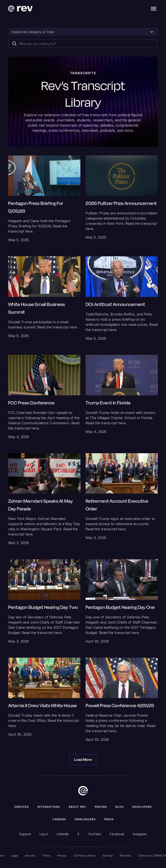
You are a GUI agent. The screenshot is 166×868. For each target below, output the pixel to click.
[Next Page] (83, 760)
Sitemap (108, 856)
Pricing (101, 807)
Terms (46, 856)
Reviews (125, 856)
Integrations (49, 807)
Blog (120, 807)
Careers (59, 819)
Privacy (62, 856)
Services (22, 807)
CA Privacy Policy (85, 856)
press (109, 819)
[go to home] (83, 791)
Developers (142, 807)
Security (30, 856)
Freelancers (85, 819)
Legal (14, 856)
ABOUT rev (77, 807)
